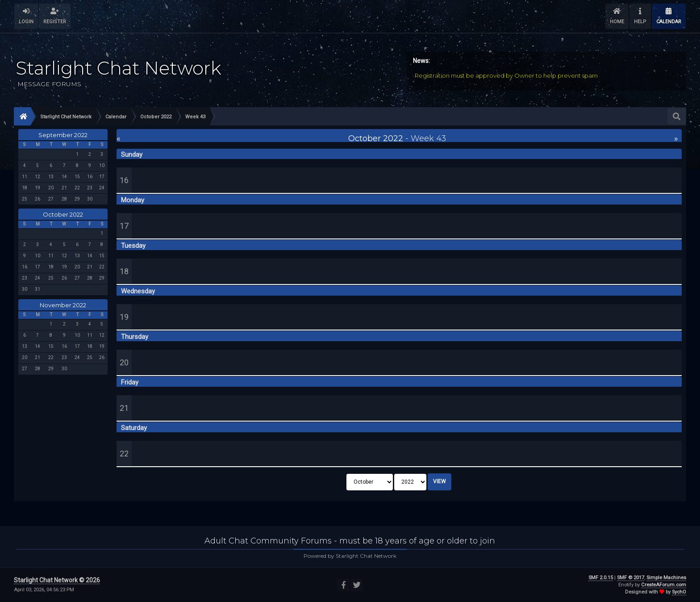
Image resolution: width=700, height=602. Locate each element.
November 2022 (63, 305)
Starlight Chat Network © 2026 (57, 580)
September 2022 (63, 135)
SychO (679, 592)
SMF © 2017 (631, 578)
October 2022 (63, 214)
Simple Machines (666, 578)
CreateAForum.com (664, 585)
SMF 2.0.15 (601, 578)
